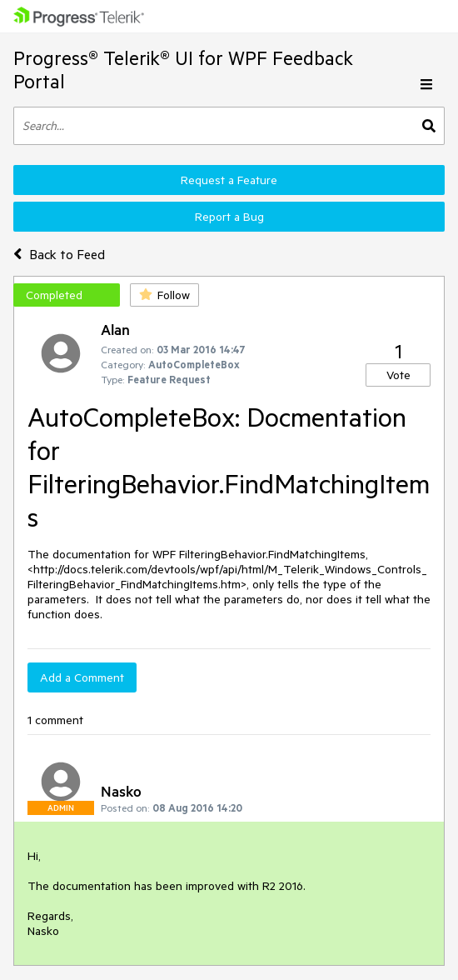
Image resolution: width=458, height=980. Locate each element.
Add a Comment (82, 677)
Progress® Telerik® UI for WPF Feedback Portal (183, 70)
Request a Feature (229, 180)
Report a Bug (229, 217)
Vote (398, 375)
